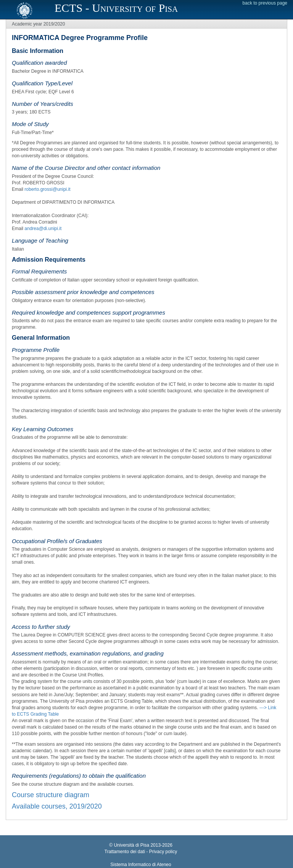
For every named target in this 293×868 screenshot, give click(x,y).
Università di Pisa (131, 845)
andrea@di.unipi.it (43, 229)
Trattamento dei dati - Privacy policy (141, 852)
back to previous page (265, 3)
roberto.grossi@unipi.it (47, 189)
